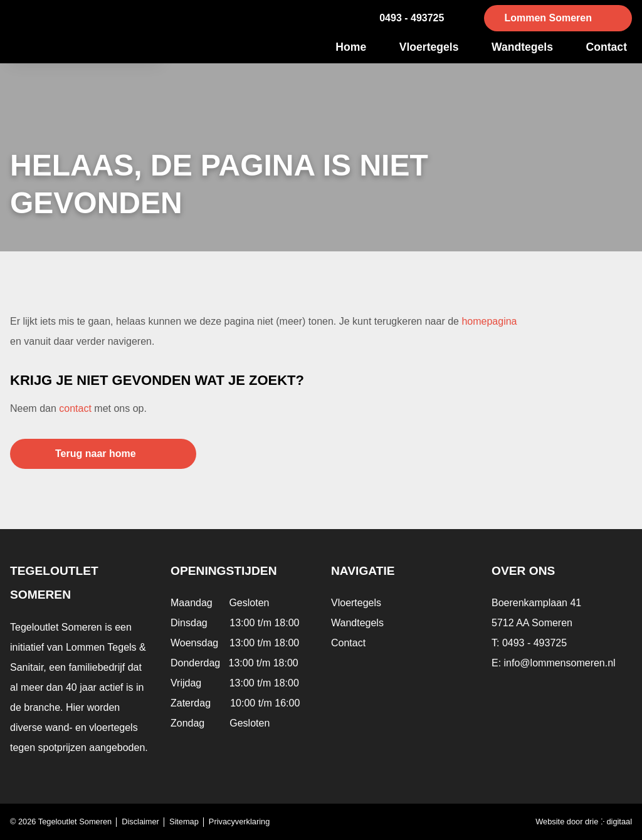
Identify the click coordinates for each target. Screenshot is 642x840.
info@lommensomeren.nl (560, 663)
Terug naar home (96, 454)
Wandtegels (522, 47)
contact (75, 408)
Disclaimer (140, 822)
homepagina (489, 321)
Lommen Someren (548, 18)
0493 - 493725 (412, 18)
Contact (607, 47)
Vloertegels (429, 47)
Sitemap (184, 822)
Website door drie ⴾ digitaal (584, 822)
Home (351, 47)
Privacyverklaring (239, 822)
